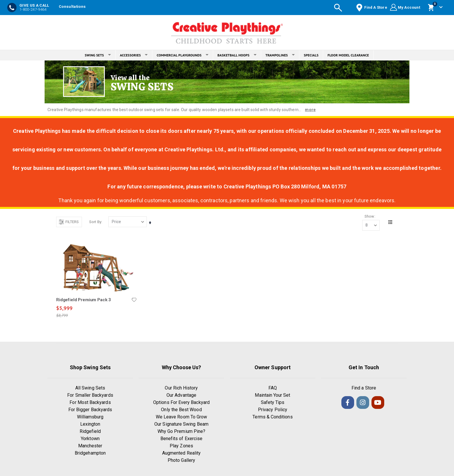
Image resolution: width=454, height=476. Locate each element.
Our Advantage (181, 395)
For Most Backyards (90, 403)
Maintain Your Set (272, 395)
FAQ (273, 388)
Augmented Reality (181, 453)
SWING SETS (98, 55)
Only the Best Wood (181, 410)
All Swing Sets (90, 388)
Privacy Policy (273, 410)
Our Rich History (181, 388)
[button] (134, 300)
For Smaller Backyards (90, 395)
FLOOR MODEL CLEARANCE (348, 55)
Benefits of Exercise (181, 439)
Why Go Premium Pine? (181, 432)
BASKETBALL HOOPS (237, 55)
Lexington (90, 424)
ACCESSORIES (134, 55)
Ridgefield (90, 432)
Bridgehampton (90, 453)
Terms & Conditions (272, 417)
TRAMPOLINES (280, 55)
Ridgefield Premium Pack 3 (84, 300)
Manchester (90, 446)
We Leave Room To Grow (181, 417)
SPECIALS (311, 55)
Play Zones (181, 446)
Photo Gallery (181, 461)
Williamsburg (90, 417)
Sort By (95, 222)
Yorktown (90, 439)
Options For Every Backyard (181, 403)
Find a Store (364, 388)
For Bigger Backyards (90, 410)
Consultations (72, 7)
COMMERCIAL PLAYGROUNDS (183, 55)
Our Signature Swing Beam (181, 424)
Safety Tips (273, 403)
